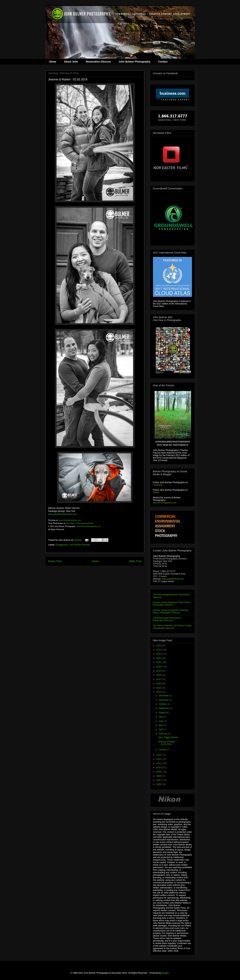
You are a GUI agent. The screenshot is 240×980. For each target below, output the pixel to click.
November (164, 700)
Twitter (156, 493)
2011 (159, 763)
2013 (159, 755)
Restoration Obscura (98, 62)
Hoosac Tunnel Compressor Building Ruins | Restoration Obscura (171, 611)
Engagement (62, 545)
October (163, 704)
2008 (159, 776)
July (161, 717)
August (162, 713)
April (161, 729)
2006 (159, 784)
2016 (159, 684)
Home (53, 62)
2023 (159, 654)
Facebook (158, 485)
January (163, 749)
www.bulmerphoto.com (173, 579)
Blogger (165, 973)
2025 (159, 646)
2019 (159, 671)
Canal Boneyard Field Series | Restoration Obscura (167, 619)
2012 (159, 759)
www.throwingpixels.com (165, 503)
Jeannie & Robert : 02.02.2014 (167, 743)
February (163, 734)
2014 (159, 692)
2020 (159, 667)
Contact (163, 62)
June (161, 721)
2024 (159, 650)
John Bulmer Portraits (80, 545)
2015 (159, 688)
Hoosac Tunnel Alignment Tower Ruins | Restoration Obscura (172, 604)
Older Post (135, 561)
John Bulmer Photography (135, 62)
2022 (159, 658)
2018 (159, 675)
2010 (159, 768)
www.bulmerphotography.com (89, 526)
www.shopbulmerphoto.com (70, 520)
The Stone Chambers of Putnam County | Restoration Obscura (172, 627)
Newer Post (55, 561)
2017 (159, 679)
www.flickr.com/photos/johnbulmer (80, 523)
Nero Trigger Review (168, 737)
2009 (159, 772)
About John (71, 62)
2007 (159, 780)
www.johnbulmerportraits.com (62, 514)
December (164, 696)
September (164, 708)
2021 (159, 662)
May (161, 725)
